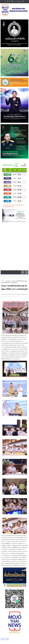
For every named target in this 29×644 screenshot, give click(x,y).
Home (3, 281)
